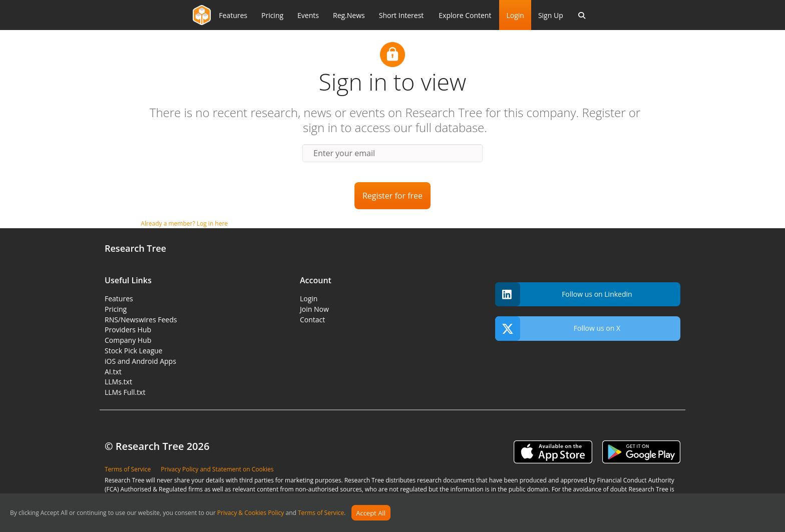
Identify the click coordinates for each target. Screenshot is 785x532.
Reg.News (349, 15)
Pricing (272, 15)
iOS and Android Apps (140, 361)
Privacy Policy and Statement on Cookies (217, 469)
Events (308, 15)
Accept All (371, 513)
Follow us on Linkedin (564, 295)
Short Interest (402, 15)
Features (233, 15)
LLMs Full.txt (125, 392)
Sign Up (551, 15)
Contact (312, 320)
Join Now (314, 309)
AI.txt (113, 372)
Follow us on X (558, 329)
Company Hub (128, 340)
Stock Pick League (133, 351)
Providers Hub (128, 330)
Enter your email (344, 153)
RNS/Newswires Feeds (141, 320)
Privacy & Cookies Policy (251, 513)
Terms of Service (321, 513)
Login (515, 15)
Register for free (392, 196)
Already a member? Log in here (184, 223)
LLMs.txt (118, 382)
